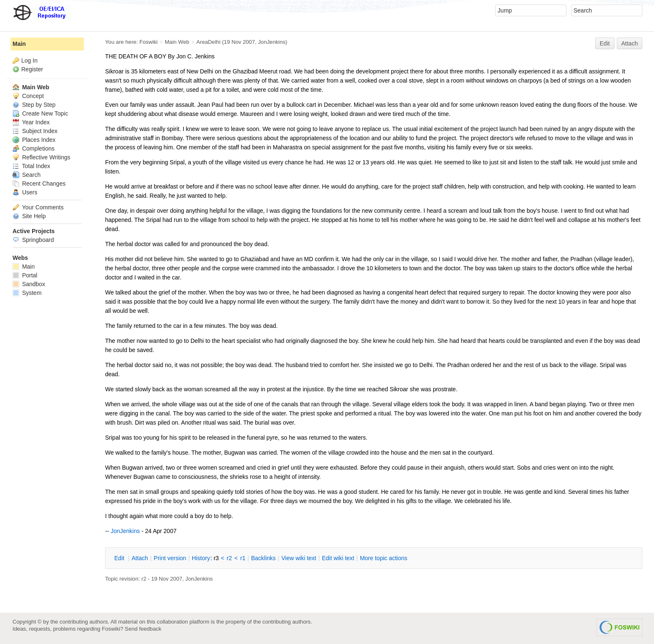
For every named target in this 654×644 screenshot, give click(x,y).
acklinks (263, 558)
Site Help (29, 216)
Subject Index (35, 131)
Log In (29, 60)
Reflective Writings (42, 157)
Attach (630, 43)
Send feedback (143, 629)
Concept (28, 96)
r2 (229, 558)
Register (32, 69)
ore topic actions (384, 558)
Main (19, 44)
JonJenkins (272, 42)
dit (120, 558)
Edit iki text (338, 558)
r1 (243, 558)
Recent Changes (39, 184)
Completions (34, 148)
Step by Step (34, 105)
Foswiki (148, 42)
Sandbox (29, 284)
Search (26, 175)
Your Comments (38, 207)
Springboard (33, 240)
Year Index (31, 122)
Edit (605, 43)
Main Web (177, 42)
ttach (140, 558)
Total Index (31, 166)
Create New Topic (40, 113)
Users (25, 192)
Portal (25, 275)
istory (201, 558)
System (27, 293)
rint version (170, 558)
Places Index (34, 140)
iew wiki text (299, 558)
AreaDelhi (209, 42)
